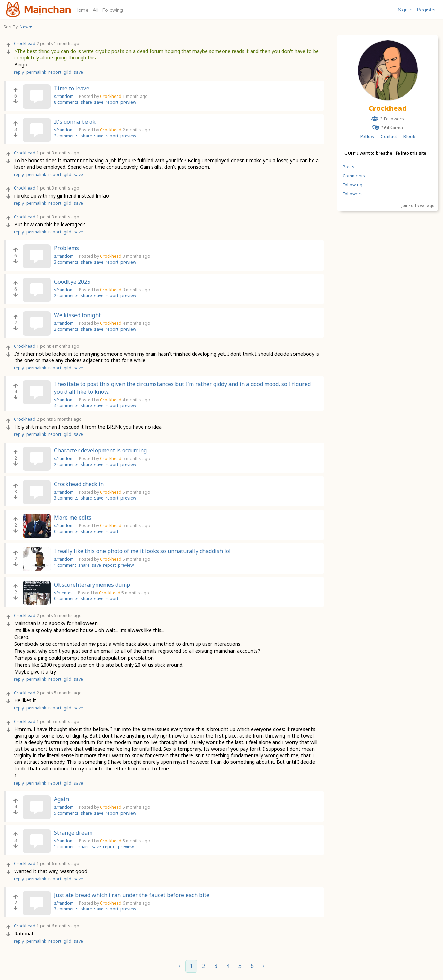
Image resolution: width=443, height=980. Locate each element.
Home (82, 10)
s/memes (64, 593)
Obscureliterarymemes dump (92, 585)
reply (19, 72)
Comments (354, 176)
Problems (66, 248)
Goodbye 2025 (72, 282)
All (96, 10)
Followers (353, 194)
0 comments (66, 532)
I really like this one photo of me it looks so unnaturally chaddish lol (142, 551)
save (78, 72)
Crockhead (388, 108)
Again (61, 799)
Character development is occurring (100, 450)
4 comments (66, 406)
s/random (64, 96)
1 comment (65, 565)
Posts (349, 167)
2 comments (66, 136)
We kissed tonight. (78, 315)
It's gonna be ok (75, 122)
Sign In (405, 10)
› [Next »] (264, 966)
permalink (36, 72)
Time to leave (72, 88)
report (55, 72)
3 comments (66, 262)
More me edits (73, 518)
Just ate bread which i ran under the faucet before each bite (132, 895)
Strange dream (73, 833)
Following (113, 10)
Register (427, 10)
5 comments (66, 813)
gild (67, 72)
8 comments (66, 102)
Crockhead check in (79, 484)
